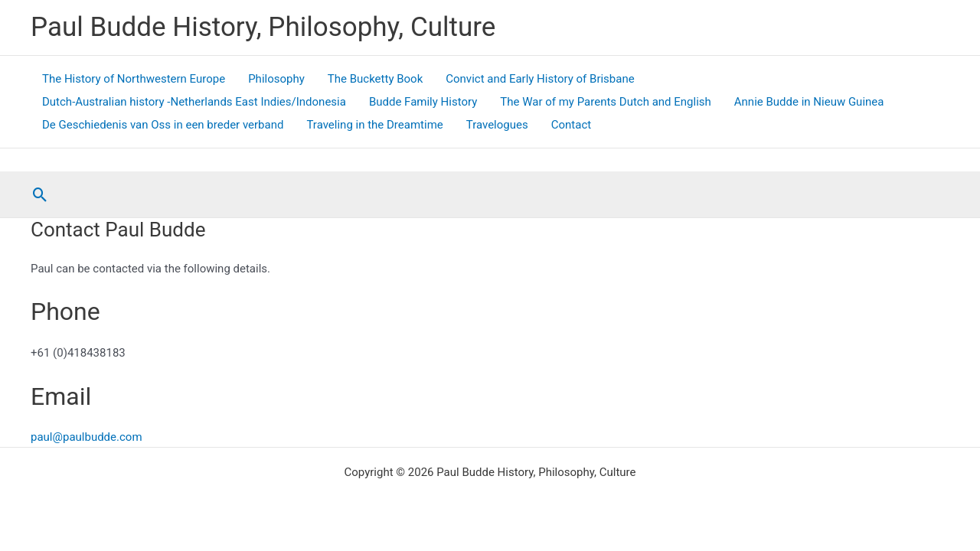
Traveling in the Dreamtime (374, 125)
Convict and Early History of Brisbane (540, 79)
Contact (571, 125)
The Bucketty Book (375, 79)
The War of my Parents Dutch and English (605, 102)
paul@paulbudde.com (87, 437)
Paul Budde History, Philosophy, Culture (263, 27)
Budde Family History (423, 102)
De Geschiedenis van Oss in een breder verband (163, 125)
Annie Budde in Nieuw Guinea (809, 102)
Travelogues (497, 125)
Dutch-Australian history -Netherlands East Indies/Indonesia (194, 102)
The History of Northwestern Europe (134, 79)
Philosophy (276, 79)
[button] (40, 195)
